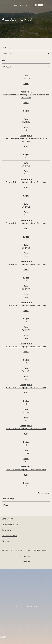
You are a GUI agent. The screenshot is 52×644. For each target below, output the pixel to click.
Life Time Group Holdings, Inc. (21, 550)
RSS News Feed (9, 536)
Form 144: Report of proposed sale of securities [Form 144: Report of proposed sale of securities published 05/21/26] (26, 182)
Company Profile (10, 524)
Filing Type (6, 47)
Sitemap (6, 541)
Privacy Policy (26, 556)
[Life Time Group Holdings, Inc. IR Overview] (38, 5)
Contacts (6, 530)
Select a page (8, 498)
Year (4, 60)
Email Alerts (8, 519)
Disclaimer (26, 561)
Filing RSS (44, 493)
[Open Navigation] (9, 5)
